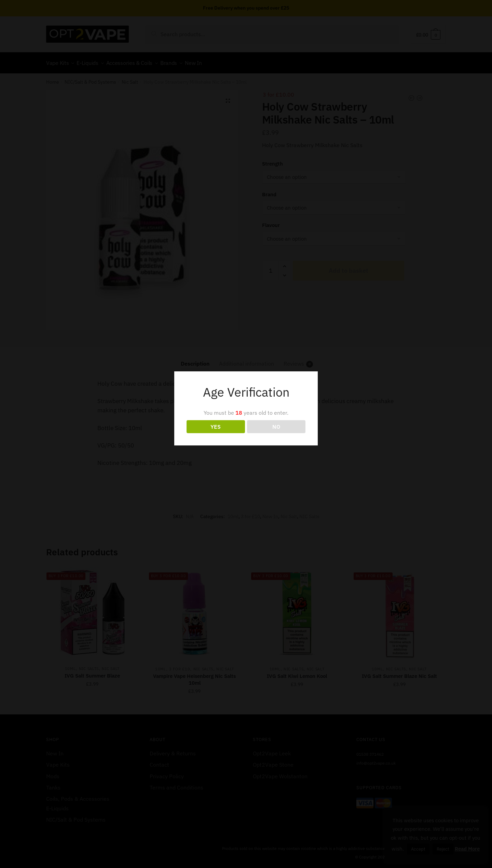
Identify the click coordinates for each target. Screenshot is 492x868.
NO (276, 427)
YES (216, 427)
